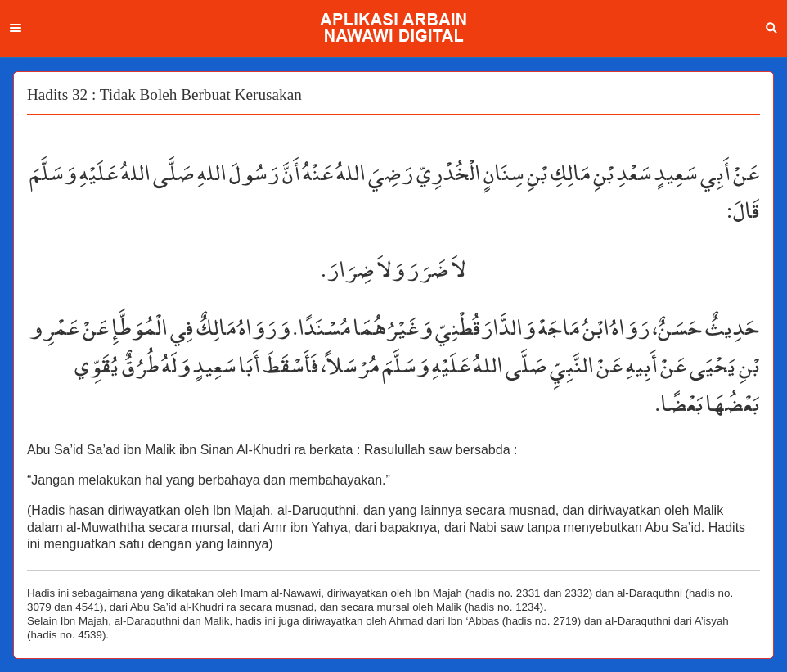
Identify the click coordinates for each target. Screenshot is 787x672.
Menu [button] (16, 28)
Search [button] (771, 28)
